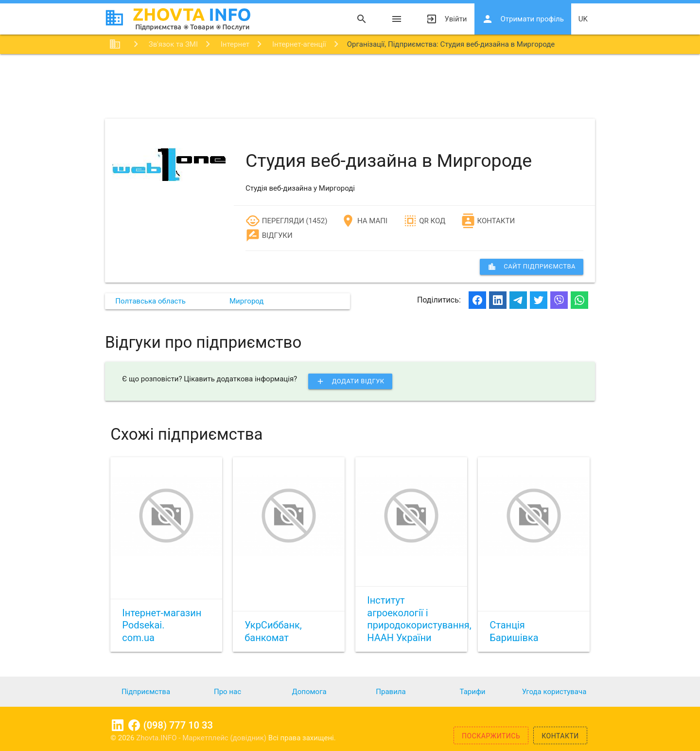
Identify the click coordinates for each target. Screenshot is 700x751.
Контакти (488, 221)
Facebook (134, 725)
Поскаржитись (491, 736)
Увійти (446, 19)
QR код (424, 221)
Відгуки (269, 235)
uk (583, 19)
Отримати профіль (523, 19)
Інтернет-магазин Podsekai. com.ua (162, 625)
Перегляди (275, 221)
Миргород (246, 301)
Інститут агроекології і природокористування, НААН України (419, 619)
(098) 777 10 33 (178, 725)
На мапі (364, 221)
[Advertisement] (350, 86)
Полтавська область (150, 301)
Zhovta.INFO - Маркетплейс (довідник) (202, 738)
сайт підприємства (532, 267)
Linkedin (118, 725)
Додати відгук (350, 381)
